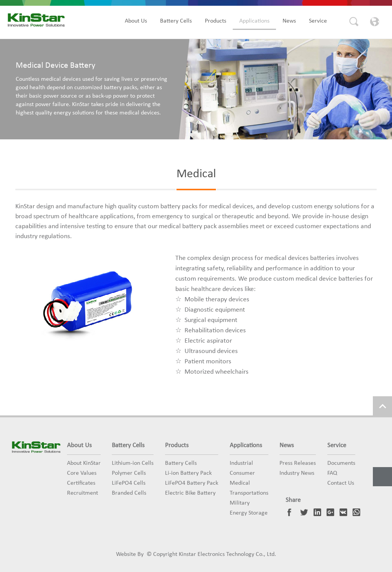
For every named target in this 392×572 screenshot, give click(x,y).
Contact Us (341, 483)
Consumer (242, 473)
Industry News (297, 473)
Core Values (82, 473)
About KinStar (84, 463)
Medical (240, 483)
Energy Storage (249, 513)
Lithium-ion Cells (133, 463)
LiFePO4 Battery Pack (192, 483)
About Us (136, 21)
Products (216, 21)
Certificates (81, 483)
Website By (130, 554)
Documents (341, 463)
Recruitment (82, 493)
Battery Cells (176, 21)
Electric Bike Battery (190, 493)
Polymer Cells (129, 473)
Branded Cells (129, 493)
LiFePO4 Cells (129, 483)
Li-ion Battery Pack (188, 473)
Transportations (249, 493)
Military (240, 503)
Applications (254, 21)
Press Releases (298, 463)
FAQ (332, 473)
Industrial (241, 463)
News (289, 21)
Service (318, 21)
